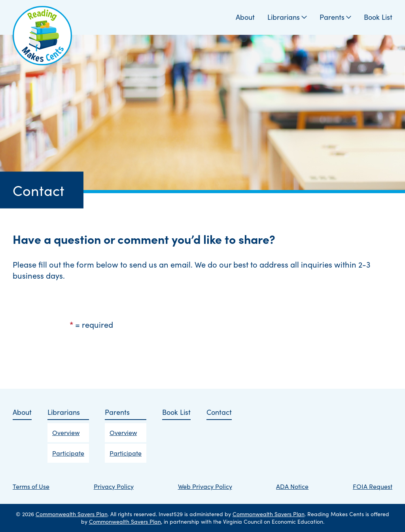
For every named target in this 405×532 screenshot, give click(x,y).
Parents (336, 17)
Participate (68, 453)
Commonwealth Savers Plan (72, 514)
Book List (378, 17)
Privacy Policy (114, 486)
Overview (66, 432)
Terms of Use (31, 486)
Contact (219, 412)
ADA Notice (292, 486)
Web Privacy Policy (205, 486)
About (245, 17)
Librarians (287, 17)
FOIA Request (373, 486)
